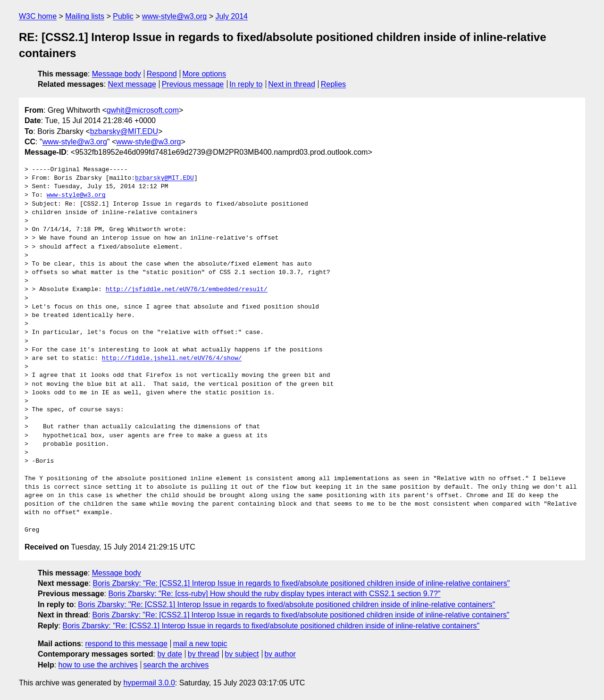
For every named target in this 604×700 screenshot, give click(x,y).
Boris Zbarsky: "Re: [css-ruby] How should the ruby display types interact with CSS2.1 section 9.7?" (274, 594)
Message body (117, 74)
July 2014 (231, 16)
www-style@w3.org (174, 16)
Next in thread (292, 84)
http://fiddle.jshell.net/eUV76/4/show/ (172, 358)
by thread (204, 654)
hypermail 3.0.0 (149, 683)
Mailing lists (85, 16)
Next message (132, 84)
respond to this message (126, 644)
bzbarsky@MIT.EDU (124, 131)
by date (169, 654)
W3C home (38, 16)
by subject (242, 654)
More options (205, 74)
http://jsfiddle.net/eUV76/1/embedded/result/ (187, 290)
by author (280, 654)
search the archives (176, 665)
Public (123, 16)
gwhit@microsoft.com (143, 110)
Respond (162, 74)
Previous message (193, 84)
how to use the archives (98, 665)
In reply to (246, 84)
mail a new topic (200, 644)
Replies (333, 84)
